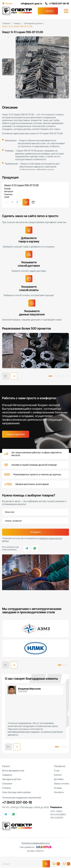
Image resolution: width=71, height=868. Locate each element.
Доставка (59, 779)
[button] (14, 376)
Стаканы (6, 788)
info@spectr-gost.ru (31, 4)
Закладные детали (12, 779)
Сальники (7, 784)
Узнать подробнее (16, 434)
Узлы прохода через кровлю (16, 792)
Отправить (35, 532)
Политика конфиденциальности (36, 843)
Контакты (59, 792)
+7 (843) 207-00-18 (57, 4)
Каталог (50, 11)
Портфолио (60, 766)
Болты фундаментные (13, 771)
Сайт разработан (36, 847)
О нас (57, 771)
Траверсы (7, 775)
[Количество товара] (12, 202)
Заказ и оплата (61, 784)
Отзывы (58, 788)
